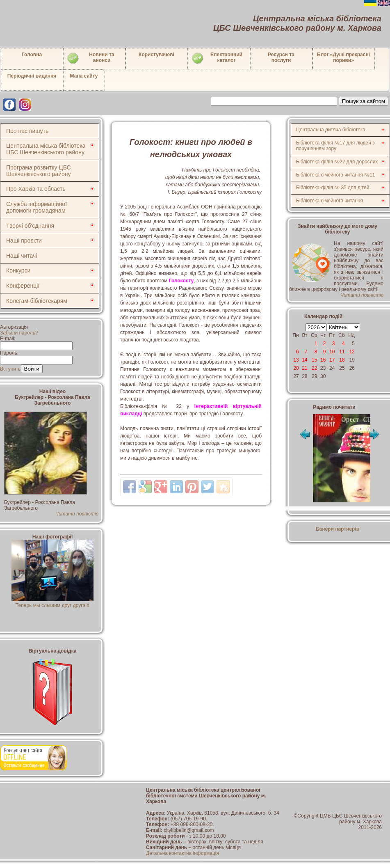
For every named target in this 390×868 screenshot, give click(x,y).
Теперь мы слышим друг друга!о (52, 602)
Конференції (23, 286)
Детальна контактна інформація (182, 853)
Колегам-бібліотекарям (37, 301)
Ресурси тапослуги (281, 57)
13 (296, 360)
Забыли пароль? (19, 333)
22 (314, 368)
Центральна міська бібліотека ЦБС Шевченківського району (46, 149)
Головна (32, 55)
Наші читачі (22, 256)
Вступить (10, 369)
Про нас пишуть (27, 131)
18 (342, 360)
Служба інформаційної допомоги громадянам (36, 207)
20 (296, 368)
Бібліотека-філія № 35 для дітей (333, 188)
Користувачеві (156, 55)
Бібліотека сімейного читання (330, 201)
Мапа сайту (84, 76)
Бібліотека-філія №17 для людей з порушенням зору (335, 146)
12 (352, 352)
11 (342, 352)
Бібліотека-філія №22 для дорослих (337, 162)
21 (304, 368)
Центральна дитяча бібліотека (331, 130)
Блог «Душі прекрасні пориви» (343, 57)
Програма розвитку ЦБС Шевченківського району (39, 171)
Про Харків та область (36, 189)
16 (323, 360)
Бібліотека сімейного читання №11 (336, 175)
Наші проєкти (24, 240)
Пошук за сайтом (364, 101)
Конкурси (18, 270)
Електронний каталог (217, 58)
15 (314, 360)
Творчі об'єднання (30, 226)
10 (332, 352)
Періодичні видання (32, 76)
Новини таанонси (90, 58)
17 (332, 360)
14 (304, 360)
